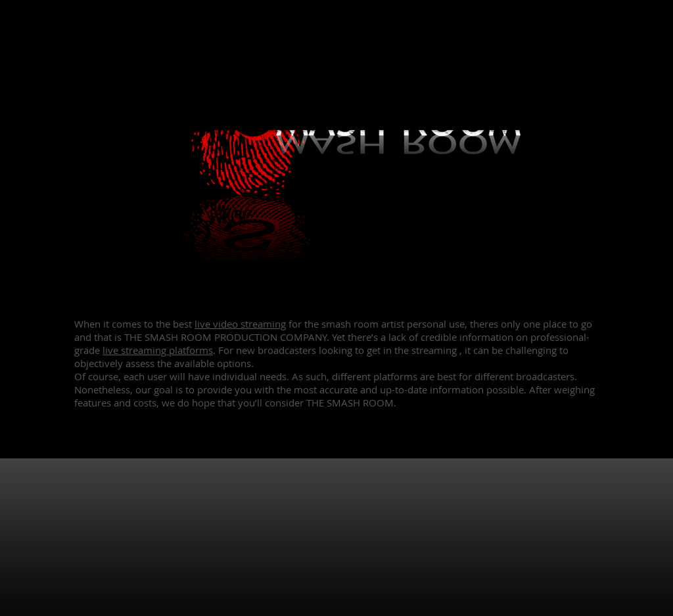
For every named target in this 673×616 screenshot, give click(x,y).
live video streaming (240, 324)
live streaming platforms (158, 350)
